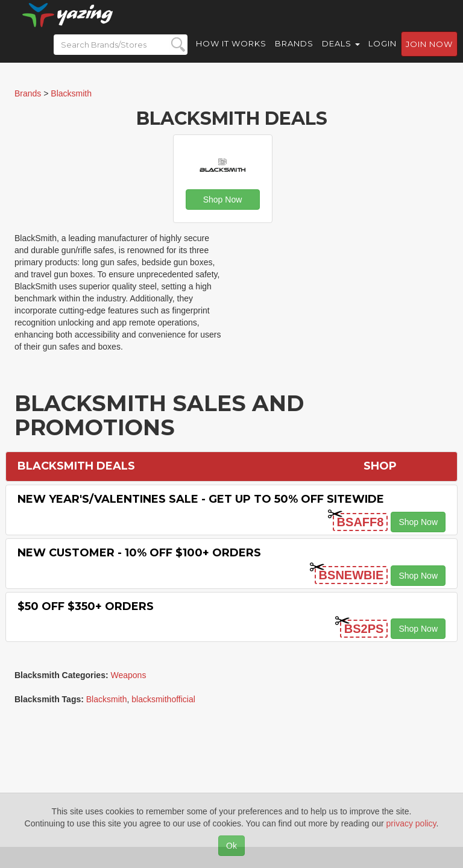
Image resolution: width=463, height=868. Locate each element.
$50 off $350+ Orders (86, 606)
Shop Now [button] (223, 200)
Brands (294, 54)
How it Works (231, 54)
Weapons (129, 675)
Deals (341, 54)
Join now (429, 55)
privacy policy (411, 823)
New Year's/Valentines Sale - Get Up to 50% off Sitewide (201, 499)
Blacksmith (107, 699)
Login (383, 54)
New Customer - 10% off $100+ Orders (139, 553)
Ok (231, 846)
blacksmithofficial (163, 699)
